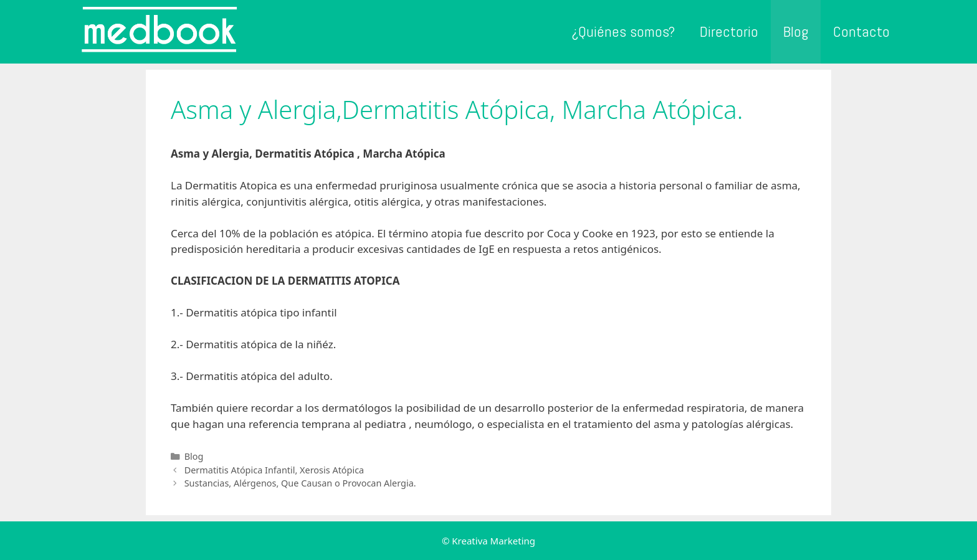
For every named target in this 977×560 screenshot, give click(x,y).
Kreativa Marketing (493, 541)
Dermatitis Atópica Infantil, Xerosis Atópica (274, 470)
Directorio (729, 31)
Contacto (861, 31)
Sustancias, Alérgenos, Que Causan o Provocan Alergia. (300, 483)
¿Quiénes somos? (623, 31)
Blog (796, 31)
